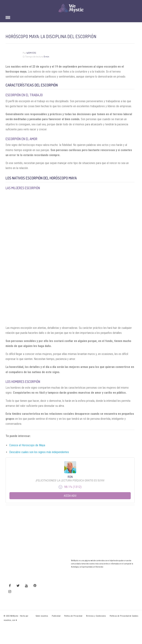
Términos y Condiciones (96, 616)
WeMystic (31, 53)
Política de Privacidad (73, 616)
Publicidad (56, 616)
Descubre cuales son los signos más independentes (39, 452)
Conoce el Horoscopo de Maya (27, 445)
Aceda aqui (70, 496)
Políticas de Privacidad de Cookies (124, 616)
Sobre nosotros (42, 616)
